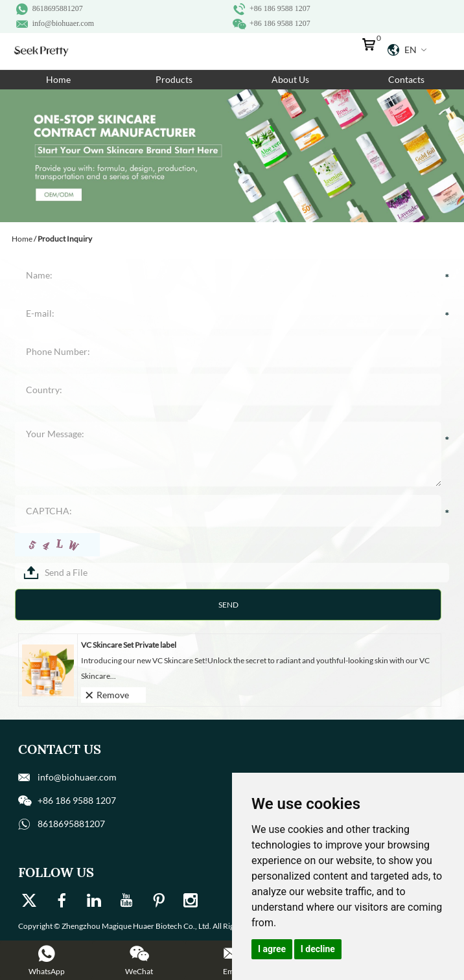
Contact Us (60, 749)
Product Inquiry (65, 239)
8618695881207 (58, 8)
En (407, 50)
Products (174, 79)
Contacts (406, 79)
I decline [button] (318, 949)
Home (58, 79)
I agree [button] (272, 949)
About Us (290, 79)
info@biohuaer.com (63, 23)
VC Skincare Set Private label (129, 645)
